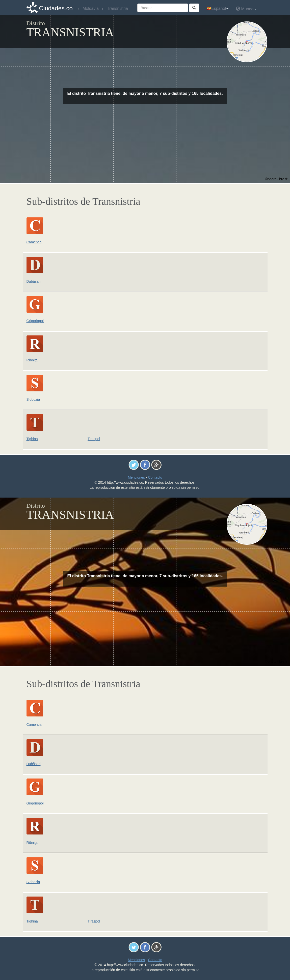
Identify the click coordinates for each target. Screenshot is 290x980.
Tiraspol (94, 439)
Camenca (34, 242)
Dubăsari (34, 281)
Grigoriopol (35, 321)
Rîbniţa (32, 360)
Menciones (136, 477)
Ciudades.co (56, 8)
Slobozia (33, 399)
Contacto (155, 477)
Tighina (32, 439)
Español (218, 8)
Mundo (246, 9)
